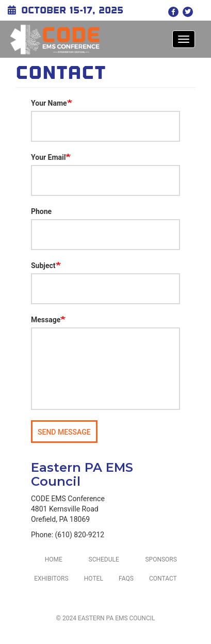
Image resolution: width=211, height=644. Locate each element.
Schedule (104, 559)
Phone (41, 211)
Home (54, 559)
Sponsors (161, 559)
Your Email (48, 157)
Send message (64, 432)
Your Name (49, 103)
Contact (163, 579)
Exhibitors (51, 579)
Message (46, 320)
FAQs (126, 579)
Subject (43, 266)
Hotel (94, 579)
